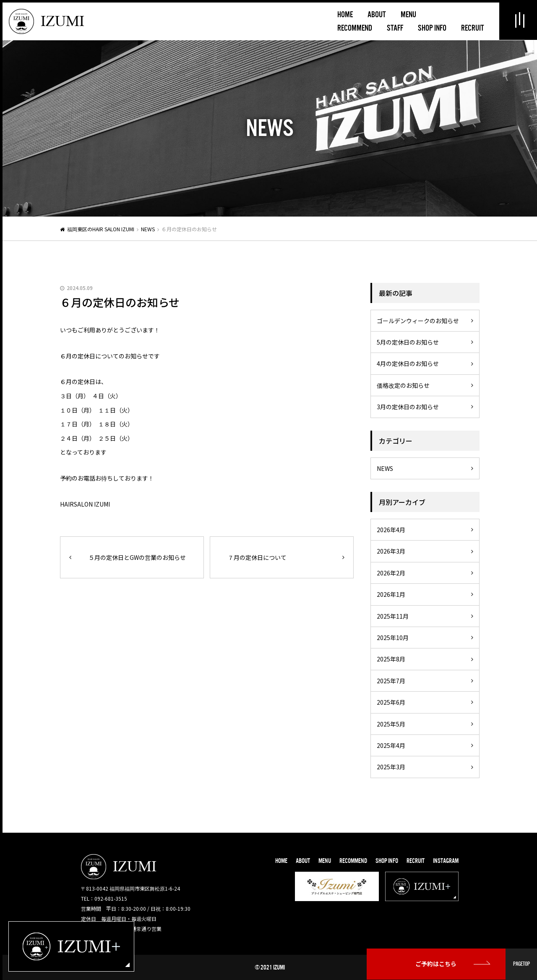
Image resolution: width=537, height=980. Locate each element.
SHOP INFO (387, 861)
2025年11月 (393, 616)
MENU (325, 861)
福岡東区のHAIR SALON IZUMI (101, 229)
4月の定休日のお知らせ (408, 363)
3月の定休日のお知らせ (408, 407)
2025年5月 (391, 724)
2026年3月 (391, 551)
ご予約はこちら (436, 964)
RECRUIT (416, 861)
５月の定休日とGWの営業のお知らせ (137, 557)
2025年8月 (391, 659)
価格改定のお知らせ (403, 385)
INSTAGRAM (446, 861)
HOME (281, 861)
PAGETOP (521, 964)
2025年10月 (393, 638)
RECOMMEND (353, 861)
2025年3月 (391, 767)
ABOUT (303, 861)
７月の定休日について (257, 557)
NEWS (148, 229)
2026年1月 (391, 594)
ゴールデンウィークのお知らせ (418, 321)
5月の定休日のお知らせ (408, 342)
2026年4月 (391, 530)
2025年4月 (391, 745)
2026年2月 (391, 573)
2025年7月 (391, 681)
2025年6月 (391, 702)
